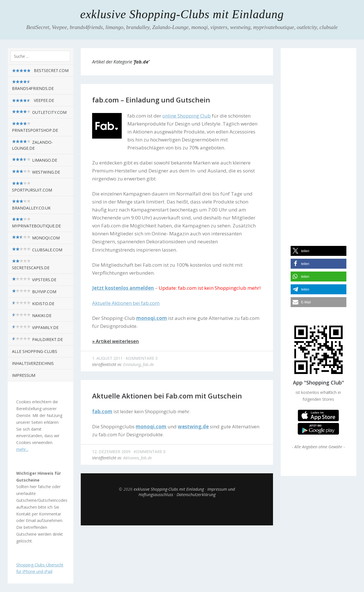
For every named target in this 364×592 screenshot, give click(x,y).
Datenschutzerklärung (196, 495)
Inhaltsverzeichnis (33, 363)
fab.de (148, 364)
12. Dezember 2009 (111, 452)
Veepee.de (33, 100)
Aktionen (131, 458)
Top (177, 511)
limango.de (35, 160)
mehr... (22, 449)
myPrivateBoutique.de (36, 223)
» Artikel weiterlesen (115, 341)
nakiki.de (32, 315)
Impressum (24, 375)
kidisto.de (33, 304)
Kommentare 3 (142, 358)
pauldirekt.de (37, 339)
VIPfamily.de (35, 327)
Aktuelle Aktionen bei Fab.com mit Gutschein (167, 396)
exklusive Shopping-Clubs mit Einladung (182, 14)
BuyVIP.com (34, 292)
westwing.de (36, 172)
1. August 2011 (107, 358)
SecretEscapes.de (31, 265)
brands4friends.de (33, 85)
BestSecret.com (40, 71)
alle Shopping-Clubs (35, 351)
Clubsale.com (37, 250)
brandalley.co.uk (31, 205)
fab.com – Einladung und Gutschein (151, 100)
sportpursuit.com (32, 187)
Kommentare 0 (150, 452)
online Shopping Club (187, 116)
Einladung (132, 364)
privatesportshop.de (35, 127)
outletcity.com (39, 112)
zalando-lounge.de (32, 145)
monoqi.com (36, 238)
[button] (319, 251)
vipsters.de (34, 280)
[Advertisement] (319, 142)
